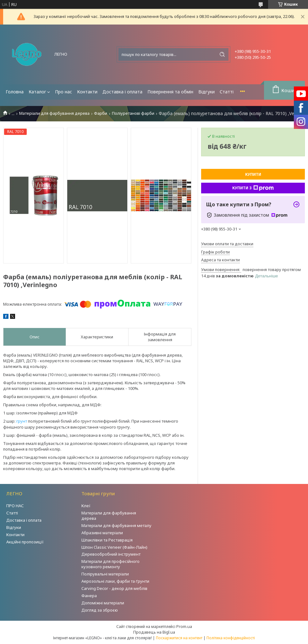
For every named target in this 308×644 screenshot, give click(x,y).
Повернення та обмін (170, 92)
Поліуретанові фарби (133, 113)
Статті (227, 92)
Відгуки (206, 92)
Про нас (63, 92)
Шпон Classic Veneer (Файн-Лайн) (114, 547)
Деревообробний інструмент (111, 554)
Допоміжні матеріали (103, 603)
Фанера (89, 596)
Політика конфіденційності (231, 638)
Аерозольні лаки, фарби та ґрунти (115, 581)
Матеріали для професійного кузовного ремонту (110, 564)
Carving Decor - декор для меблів (114, 588)
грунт (22, 421)
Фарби (101, 113)
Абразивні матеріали (102, 533)
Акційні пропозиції (25, 542)
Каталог (37, 92)
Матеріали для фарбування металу (116, 525)
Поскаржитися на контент (179, 638)
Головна (15, 92)
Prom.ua (184, 626)
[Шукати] (222, 54)
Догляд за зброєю (100, 610)
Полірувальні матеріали (105, 574)
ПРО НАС (15, 506)
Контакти (87, 92)
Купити (253, 174)
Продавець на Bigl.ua (154, 632)
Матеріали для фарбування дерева (54, 113)
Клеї (86, 506)
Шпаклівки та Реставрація (107, 540)
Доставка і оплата (122, 92)
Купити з (253, 188)
